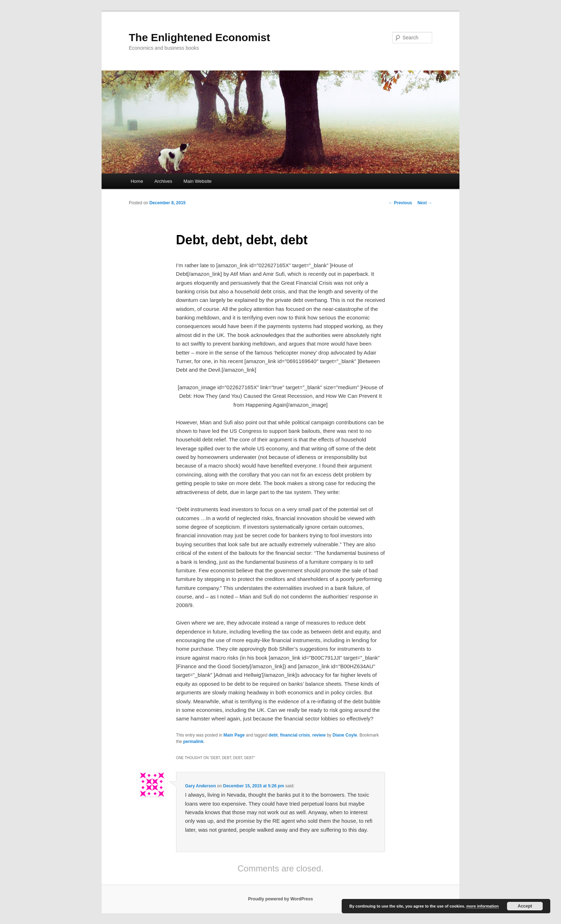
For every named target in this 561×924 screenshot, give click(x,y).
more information (482, 906)
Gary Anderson (200, 786)
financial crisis (295, 735)
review (319, 735)
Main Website (198, 181)
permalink (193, 742)
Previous (400, 203)
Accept (525, 906)
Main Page (234, 735)
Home (137, 181)
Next (425, 203)
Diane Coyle (345, 735)
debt (273, 735)
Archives (163, 181)
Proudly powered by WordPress (280, 899)
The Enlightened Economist (199, 37)
